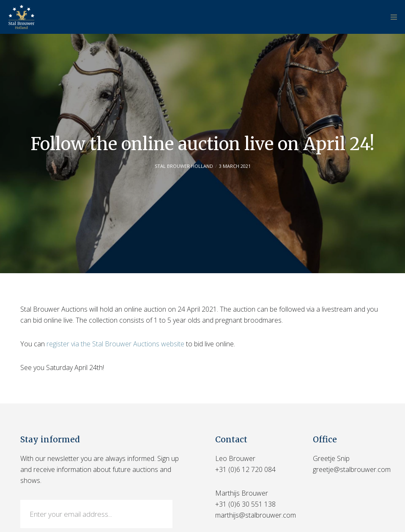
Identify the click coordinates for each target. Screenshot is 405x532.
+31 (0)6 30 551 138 (245, 504)
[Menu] (391, 17)
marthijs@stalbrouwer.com (256, 515)
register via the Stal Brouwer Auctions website (115, 344)
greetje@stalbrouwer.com (352, 469)
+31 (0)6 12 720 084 (245, 469)
